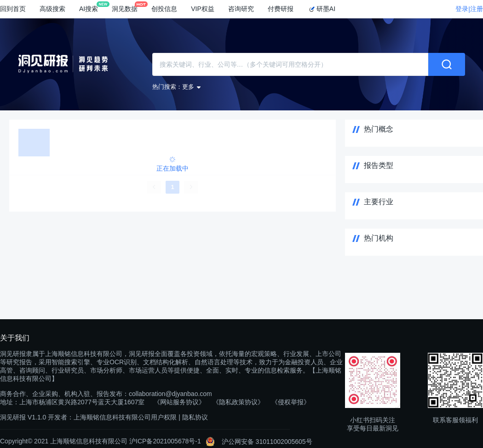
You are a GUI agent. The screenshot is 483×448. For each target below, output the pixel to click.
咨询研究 (241, 9)
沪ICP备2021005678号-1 (165, 441)
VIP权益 (203, 9)
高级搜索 (52, 9)
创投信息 (164, 9)
